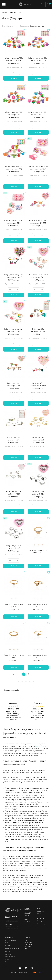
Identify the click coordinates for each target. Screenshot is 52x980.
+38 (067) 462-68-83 (12, 928)
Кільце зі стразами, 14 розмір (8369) (14, 606)
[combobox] (13, 26)
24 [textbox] (13, 26)
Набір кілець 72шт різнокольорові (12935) (14, 384)
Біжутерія (13, 12)
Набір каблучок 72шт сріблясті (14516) (38, 493)
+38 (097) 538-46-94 (12, 922)
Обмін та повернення (12, 948)
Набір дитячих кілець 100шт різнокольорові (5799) (14, 168)
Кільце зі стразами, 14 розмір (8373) (14, 656)
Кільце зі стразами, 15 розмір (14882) (38, 656)
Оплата (8, 951)
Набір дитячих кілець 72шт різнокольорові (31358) (14, 330)
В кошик (14, 78)
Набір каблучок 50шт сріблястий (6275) (14, 439)
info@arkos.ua (29, 922)
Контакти (8, 962)
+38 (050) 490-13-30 (12, 920)
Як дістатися (9, 959)
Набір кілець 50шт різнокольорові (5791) (38, 330)
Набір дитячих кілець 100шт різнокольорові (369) (14, 59)
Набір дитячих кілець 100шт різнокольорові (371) (14, 113)
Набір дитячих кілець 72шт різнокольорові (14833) (38, 222)
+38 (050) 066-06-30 (12, 927)
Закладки (40, 921)
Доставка (8, 945)
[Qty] (14, 73)
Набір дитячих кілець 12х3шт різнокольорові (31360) (14, 222)
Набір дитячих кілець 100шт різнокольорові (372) (38, 113)
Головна (4, 12)
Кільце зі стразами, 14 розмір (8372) (38, 606)
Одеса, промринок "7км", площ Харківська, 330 (28, 944)
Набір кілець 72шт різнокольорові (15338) (38, 384)
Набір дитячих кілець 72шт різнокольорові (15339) (14, 276)
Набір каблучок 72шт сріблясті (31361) (14, 547)
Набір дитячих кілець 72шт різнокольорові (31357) (38, 276)
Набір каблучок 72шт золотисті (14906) (38, 439)
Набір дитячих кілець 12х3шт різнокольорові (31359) (38, 168)
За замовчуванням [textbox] (37, 26)
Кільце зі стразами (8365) (38, 550)
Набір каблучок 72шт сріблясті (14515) (14, 493)
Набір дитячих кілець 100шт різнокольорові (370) (38, 59)
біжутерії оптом (41, 746)
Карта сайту (41, 924)
